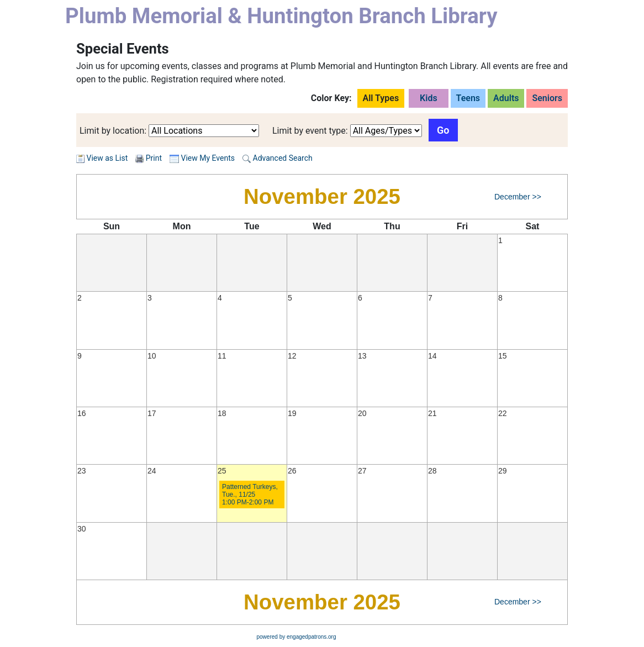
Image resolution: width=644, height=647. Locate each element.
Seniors (547, 98)
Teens (468, 98)
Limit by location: (113, 131)
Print (154, 158)
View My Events (202, 158)
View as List (102, 158)
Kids (429, 98)
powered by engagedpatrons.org (297, 637)
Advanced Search (278, 158)
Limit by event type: (310, 131)
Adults (506, 98)
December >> (518, 197)
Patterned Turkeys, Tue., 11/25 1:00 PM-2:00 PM (250, 495)
